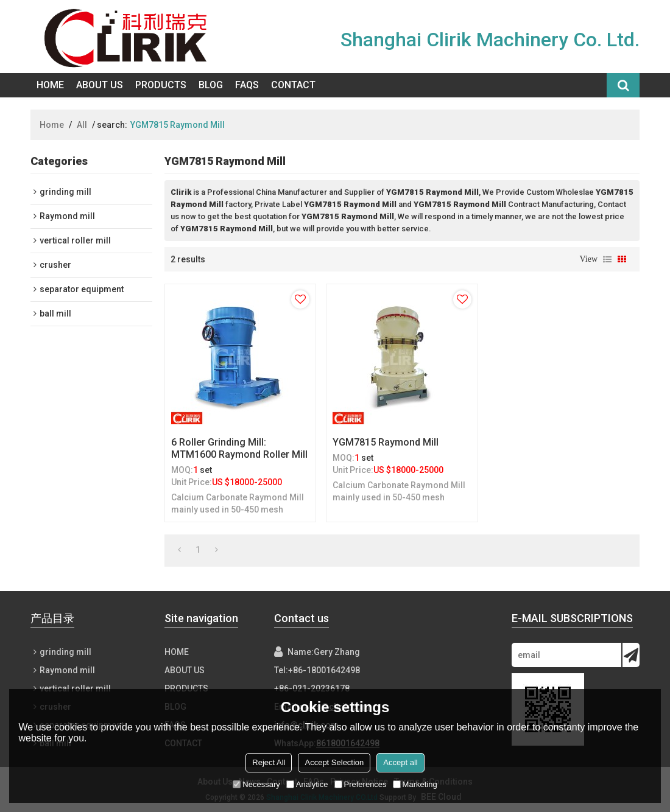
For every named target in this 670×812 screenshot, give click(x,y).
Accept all (400, 762)
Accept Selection (334, 762)
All (82, 125)
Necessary (256, 784)
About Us (100, 85)
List (607, 259)
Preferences (361, 784)
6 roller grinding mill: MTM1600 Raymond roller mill (239, 448)
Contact (293, 85)
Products (161, 85)
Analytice (307, 784)
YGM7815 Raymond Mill (386, 442)
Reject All (269, 762)
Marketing (415, 784)
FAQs (247, 85)
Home (50, 85)
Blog (211, 85)
